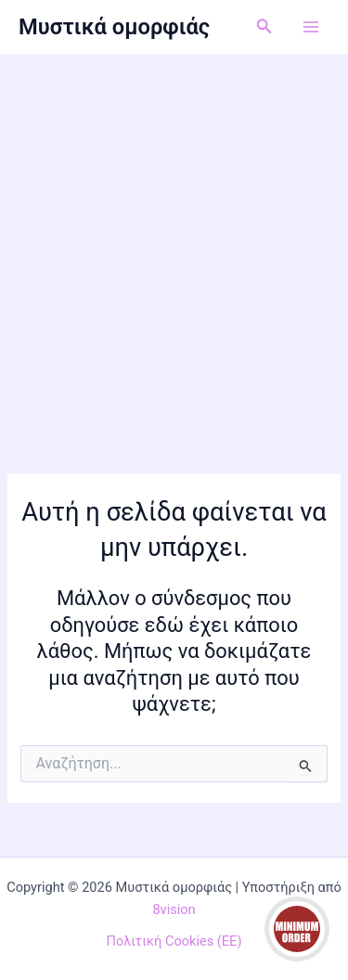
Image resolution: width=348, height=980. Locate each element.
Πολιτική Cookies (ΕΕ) (174, 941)
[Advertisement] (174, 237)
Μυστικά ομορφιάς (114, 27)
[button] (264, 26)
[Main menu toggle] (311, 27)
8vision (174, 909)
